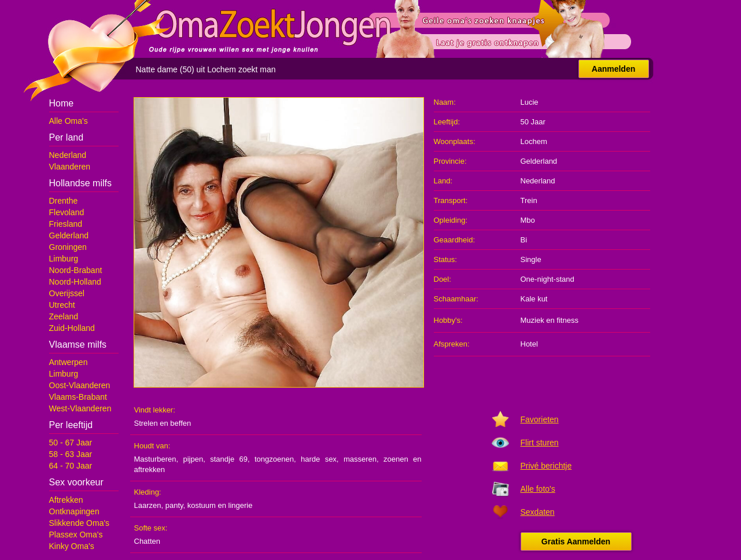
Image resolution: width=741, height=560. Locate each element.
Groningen (68, 247)
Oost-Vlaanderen (80, 385)
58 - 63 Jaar (71, 454)
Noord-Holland (75, 282)
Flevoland (67, 212)
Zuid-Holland (72, 328)
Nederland (68, 155)
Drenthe (64, 201)
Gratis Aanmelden (576, 541)
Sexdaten (538, 512)
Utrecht (62, 305)
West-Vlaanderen (80, 408)
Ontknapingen (74, 511)
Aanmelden (613, 69)
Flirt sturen (540, 443)
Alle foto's (538, 489)
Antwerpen (69, 362)
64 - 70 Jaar (71, 466)
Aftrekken (66, 500)
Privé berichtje (546, 466)
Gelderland (69, 235)
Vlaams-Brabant (78, 397)
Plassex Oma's (76, 535)
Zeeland (64, 316)
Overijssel (67, 293)
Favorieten (540, 419)
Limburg (64, 259)
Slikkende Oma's (80, 523)
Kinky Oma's (72, 546)
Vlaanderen (70, 167)
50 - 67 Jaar (71, 443)
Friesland (66, 224)
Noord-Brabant (76, 270)
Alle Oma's (69, 121)
